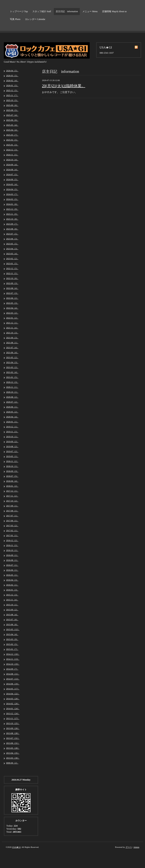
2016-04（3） (12, 580)
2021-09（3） (12, 338)
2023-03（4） (12, 254)
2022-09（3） (12, 283)
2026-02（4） (12, 80)
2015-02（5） (12, 644)
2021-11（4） (12, 328)
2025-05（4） (12, 125)
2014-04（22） (13, 694)
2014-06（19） (13, 684)
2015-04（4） (12, 634)
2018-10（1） (12, 466)
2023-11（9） (12, 214)
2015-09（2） (12, 610)
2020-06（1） (12, 407)
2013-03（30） (13, 758)
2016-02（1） (12, 585)
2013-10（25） (13, 723)
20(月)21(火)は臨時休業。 (64, 86)
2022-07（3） (12, 293)
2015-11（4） (12, 600)
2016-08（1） (12, 560)
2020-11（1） (12, 387)
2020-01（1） (12, 422)
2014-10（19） (13, 664)
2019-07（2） (12, 451)
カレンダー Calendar (35, 19)
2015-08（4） (12, 614)
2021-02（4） (12, 372)
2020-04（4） (12, 417)
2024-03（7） (12, 194)
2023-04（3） (12, 249)
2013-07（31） (13, 738)
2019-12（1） (12, 427)
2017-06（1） (12, 521)
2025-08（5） (12, 110)
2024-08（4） (12, 169)
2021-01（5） (12, 377)
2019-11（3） (12, 432)
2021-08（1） (12, 343)
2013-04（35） (13, 753)
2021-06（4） (12, 352)
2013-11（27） (13, 718)
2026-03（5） (12, 76)
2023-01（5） (12, 263)
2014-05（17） (13, 689)
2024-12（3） (12, 150)
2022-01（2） (12, 318)
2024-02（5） (12, 199)
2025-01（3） (12, 145)
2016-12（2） (12, 540)
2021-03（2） (12, 367)
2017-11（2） (12, 496)
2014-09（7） (12, 669)
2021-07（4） (12, 347)
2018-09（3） (12, 471)
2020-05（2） (12, 412)
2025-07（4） (12, 115)
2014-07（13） (13, 679)
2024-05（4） (12, 184)
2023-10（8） (12, 219)
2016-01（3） (12, 590)
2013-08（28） (13, 733)
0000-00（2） (12, 763)
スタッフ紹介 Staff (42, 11)
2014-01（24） (13, 708)
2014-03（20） (13, 699)
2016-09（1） (12, 555)
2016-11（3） (12, 545)
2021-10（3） (12, 333)
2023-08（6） (12, 229)
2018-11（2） (12, 461)
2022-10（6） (12, 278)
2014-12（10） (13, 654)
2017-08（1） (12, 511)
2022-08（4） (12, 288)
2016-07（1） (12, 565)
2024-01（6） (12, 204)
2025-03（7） (12, 135)
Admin (136, 847)
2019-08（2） (12, 446)
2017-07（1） (12, 516)
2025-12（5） (12, 90)
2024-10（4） (12, 160)
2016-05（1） (12, 575)
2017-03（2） (12, 525)
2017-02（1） (12, 530)
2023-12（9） (12, 209)
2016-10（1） (12, 550)
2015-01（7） (12, 649)
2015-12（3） (12, 595)
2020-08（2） (12, 397)
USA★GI (16, 847)
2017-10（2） (12, 501)
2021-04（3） (12, 362)
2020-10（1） (12, 392)
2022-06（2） (12, 298)
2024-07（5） (12, 174)
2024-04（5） (12, 189)
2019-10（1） (12, 436)
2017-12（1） (12, 491)
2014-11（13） (13, 659)
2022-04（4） (12, 308)
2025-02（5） (12, 140)
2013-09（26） (13, 728)
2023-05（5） (12, 244)
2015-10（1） (12, 605)
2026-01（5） (12, 85)
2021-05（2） (12, 357)
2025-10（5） (12, 100)
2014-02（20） (13, 703)
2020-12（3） (12, 382)
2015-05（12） (13, 629)
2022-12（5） (12, 268)
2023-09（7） (12, 224)
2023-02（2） (12, 258)
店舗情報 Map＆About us (114, 11)
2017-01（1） (12, 535)
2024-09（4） (12, 165)
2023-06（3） (12, 239)
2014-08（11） (13, 674)
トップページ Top (19, 11)
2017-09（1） (12, 506)
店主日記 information (67, 11)
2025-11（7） (12, 95)
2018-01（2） (12, 486)
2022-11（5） (12, 273)
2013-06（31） (13, 743)
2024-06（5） (12, 179)
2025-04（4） (12, 130)
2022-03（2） (12, 313)
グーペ (129, 847)
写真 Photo (15, 19)
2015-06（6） (12, 624)
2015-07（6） (12, 619)
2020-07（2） (12, 402)
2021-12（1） (12, 323)
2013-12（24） (13, 713)
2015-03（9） (12, 639)
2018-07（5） (12, 476)
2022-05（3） (12, 303)
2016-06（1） (12, 570)
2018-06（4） (12, 481)
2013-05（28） (13, 748)
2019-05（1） (12, 456)
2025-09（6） (12, 105)
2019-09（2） (12, 441)
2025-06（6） (12, 120)
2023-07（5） (12, 234)
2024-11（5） (12, 155)
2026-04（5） (12, 71)
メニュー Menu (90, 11)
